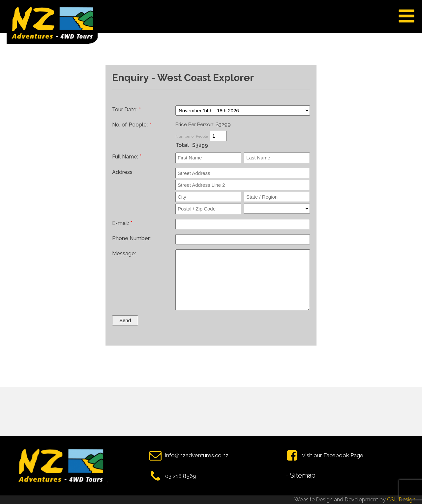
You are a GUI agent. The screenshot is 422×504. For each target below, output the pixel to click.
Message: (124, 253)
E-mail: (122, 223)
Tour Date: (126, 110)
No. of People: (132, 125)
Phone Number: (131, 238)
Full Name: (127, 157)
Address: (123, 172)
